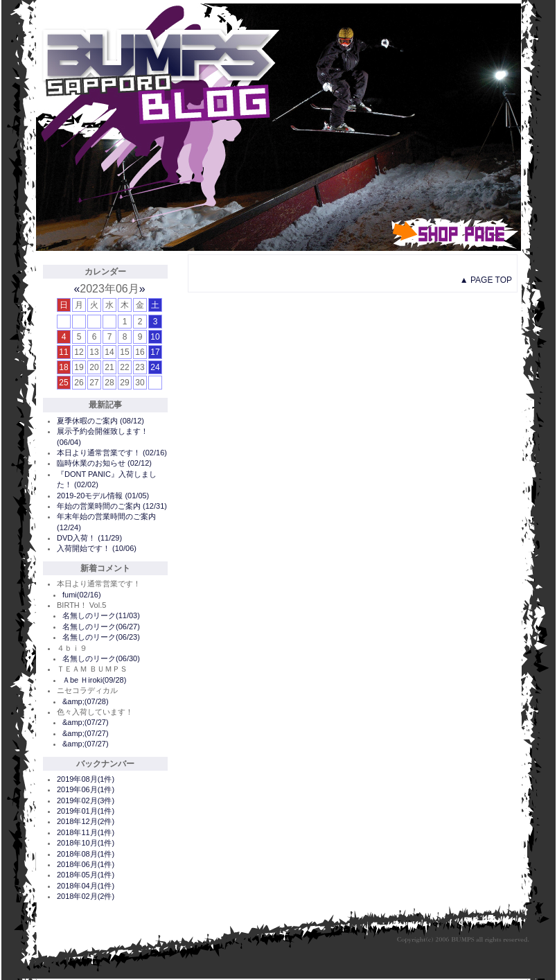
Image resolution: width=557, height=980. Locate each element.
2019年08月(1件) (86, 779)
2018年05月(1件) (86, 875)
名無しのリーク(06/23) (101, 637)
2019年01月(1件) (86, 811)
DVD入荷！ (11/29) (89, 538)
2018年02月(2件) (86, 896)
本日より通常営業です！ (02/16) (112, 453)
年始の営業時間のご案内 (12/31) (112, 506)
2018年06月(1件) (86, 864)
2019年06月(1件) (86, 789)
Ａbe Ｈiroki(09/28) (94, 680)
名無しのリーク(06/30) (101, 658)
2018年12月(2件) (86, 821)
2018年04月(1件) (86, 886)
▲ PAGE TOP (486, 280)
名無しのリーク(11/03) (101, 615)
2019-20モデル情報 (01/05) (103, 496)
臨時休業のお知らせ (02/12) (104, 463)
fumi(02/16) (82, 595)
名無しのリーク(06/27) (101, 627)
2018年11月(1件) (86, 832)
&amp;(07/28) (86, 701)
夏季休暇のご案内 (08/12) (100, 421)
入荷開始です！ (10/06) (97, 548)
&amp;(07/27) (86, 722)
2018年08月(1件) (86, 854)
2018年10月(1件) (86, 843)
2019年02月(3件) (86, 800)
